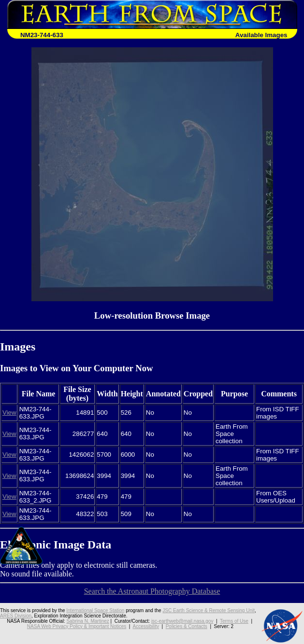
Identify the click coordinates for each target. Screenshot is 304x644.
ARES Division (16, 616)
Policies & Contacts (187, 626)
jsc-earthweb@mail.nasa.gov (182, 621)
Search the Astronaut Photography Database (152, 591)
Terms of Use (234, 621)
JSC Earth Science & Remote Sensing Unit (209, 610)
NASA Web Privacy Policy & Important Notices (77, 626)
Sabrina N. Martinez (87, 621)
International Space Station (95, 610)
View (9, 413)
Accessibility (145, 626)
